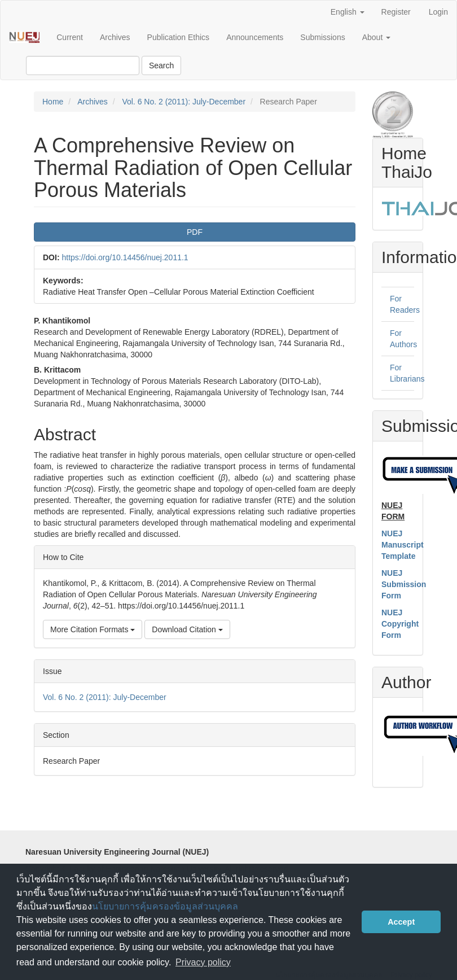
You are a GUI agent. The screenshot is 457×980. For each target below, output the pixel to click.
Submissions (322, 37)
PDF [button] (195, 232)
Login (438, 12)
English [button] (348, 12)
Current (70, 37)
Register (396, 12)
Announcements (255, 37)
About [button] (376, 37)
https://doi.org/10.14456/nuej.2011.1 (125, 257)
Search (161, 65)
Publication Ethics (179, 37)
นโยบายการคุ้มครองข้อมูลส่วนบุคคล (165, 906)
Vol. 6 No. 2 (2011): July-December (184, 102)
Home (53, 102)
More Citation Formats (93, 629)
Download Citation (187, 629)
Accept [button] (401, 922)
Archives (115, 37)
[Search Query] (83, 65)
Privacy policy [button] (203, 962)
